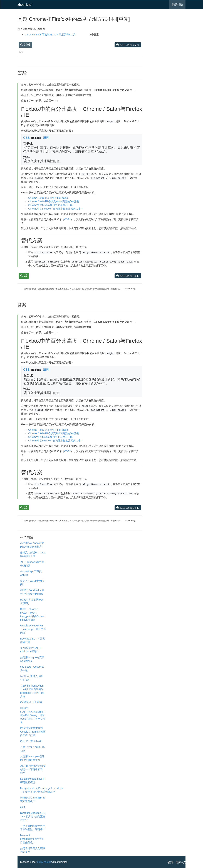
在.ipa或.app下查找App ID (31, 573)
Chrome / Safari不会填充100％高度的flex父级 (50, 35)
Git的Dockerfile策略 (31, 702)
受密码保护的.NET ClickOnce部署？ (31, 650)
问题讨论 (177, 5)
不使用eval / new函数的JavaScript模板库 (32, 545)
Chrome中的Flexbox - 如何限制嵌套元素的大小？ (56, 209)
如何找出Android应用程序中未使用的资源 (32, 592)
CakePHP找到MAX (31, 741)
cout (23, 807)
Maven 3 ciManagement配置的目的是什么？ (32, 839)
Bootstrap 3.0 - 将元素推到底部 (33, 640)
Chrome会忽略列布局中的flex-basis (48, 198)
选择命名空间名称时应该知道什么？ (33, 799)
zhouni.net (25, 5)
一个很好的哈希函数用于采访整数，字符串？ (33, 828)
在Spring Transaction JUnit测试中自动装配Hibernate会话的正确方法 (32, 691)
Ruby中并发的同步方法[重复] (32, 601)
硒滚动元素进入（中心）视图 (31, 678)
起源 (21, 52)
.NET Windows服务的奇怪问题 (32, 564)
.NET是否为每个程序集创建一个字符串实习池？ (33, 769)
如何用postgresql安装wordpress (32, 659)
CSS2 (67, 219)
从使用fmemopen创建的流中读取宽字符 (32, 758)
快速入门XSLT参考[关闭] (32, 583)
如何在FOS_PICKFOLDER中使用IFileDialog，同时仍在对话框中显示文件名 (33, 715)
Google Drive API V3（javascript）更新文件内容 (33, 629)
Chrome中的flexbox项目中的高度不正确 (50, 205)
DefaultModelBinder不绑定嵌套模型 (32, 781)
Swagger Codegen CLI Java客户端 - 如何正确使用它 (33, 816)
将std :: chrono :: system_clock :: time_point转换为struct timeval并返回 (33, 614)
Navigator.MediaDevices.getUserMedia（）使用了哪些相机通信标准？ (42, 790)
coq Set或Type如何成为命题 (32, 668)
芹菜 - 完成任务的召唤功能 (33, 749)
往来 (171, 862)
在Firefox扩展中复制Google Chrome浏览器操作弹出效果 (33, 732)
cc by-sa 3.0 (44, 862)
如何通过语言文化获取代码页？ (33, 850)
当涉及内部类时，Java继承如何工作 (33, 554)
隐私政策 (182, 862)
